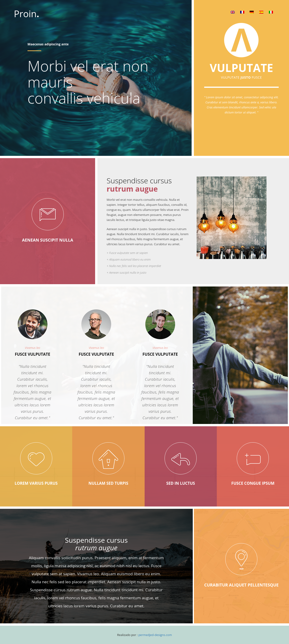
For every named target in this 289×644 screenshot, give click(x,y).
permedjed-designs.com (155, 635)
